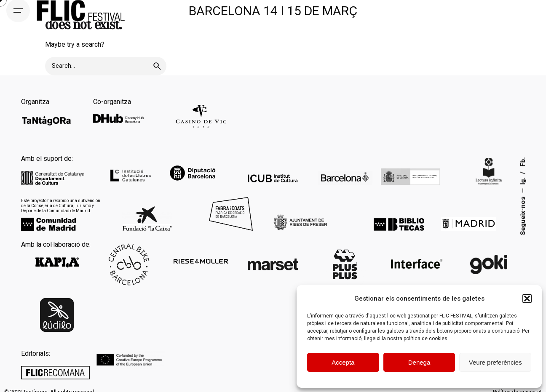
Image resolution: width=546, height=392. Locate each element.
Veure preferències (495, 362)
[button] (527, 299)
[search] (157, 66)
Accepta (343, 362)
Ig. (523, 180)
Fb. (523, 162)
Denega (419, 362)
